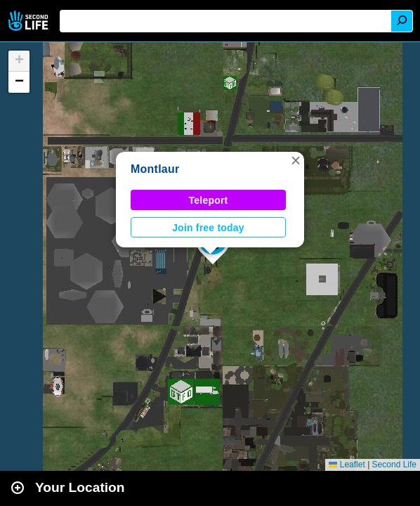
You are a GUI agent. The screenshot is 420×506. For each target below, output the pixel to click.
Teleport (209, 200)
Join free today (208, 228)
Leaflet (347, 465)
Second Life (30, 21)
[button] (296, 160)
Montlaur (155, 169)
